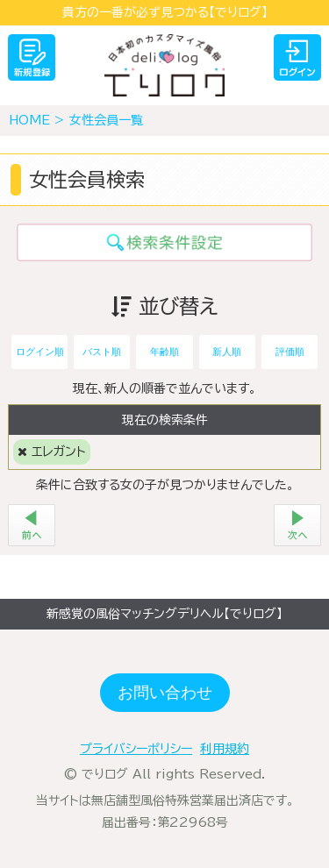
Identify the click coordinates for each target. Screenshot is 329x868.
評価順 (290, 352)
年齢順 (164, 352)
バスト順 (102, 352)
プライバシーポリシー (136, 749)
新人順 (227, 352)
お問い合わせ (165, 693)
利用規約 (225, 749)
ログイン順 (40, 352)
